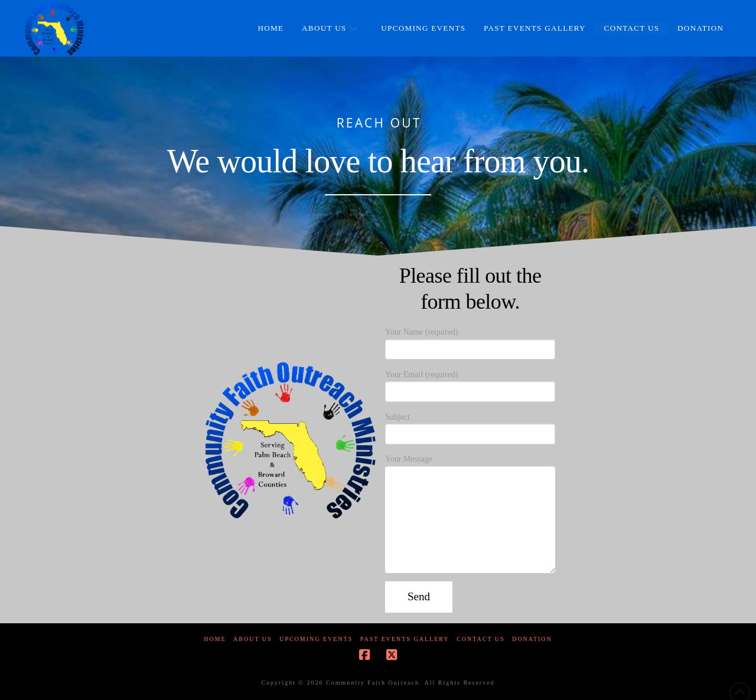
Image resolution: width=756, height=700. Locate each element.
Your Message (470, 466)
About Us (253, 639)
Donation (532, 639)
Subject (470, 427)
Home (215, 639)
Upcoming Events (316, 639)
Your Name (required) (470, 342)
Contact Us (481, 639)
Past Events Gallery (405, 639)
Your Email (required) (470, 384)
